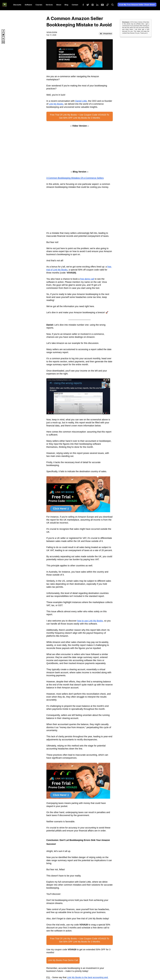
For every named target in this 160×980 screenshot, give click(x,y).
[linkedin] (98, 5)
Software (28, 5)
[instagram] (94, 5)
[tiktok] (109, 4)
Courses (39, 5)
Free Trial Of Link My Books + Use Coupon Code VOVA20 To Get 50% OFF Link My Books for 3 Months (80, 116)
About (59, 5)
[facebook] (84, 5)
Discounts (17, 5)
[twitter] (89, 5)
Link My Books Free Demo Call (63, 960)
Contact (75, 5)
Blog (66, 5)
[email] (3, 42)
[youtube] (103, 5)
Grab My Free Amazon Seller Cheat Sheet (137, 5)
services (49, 5)
